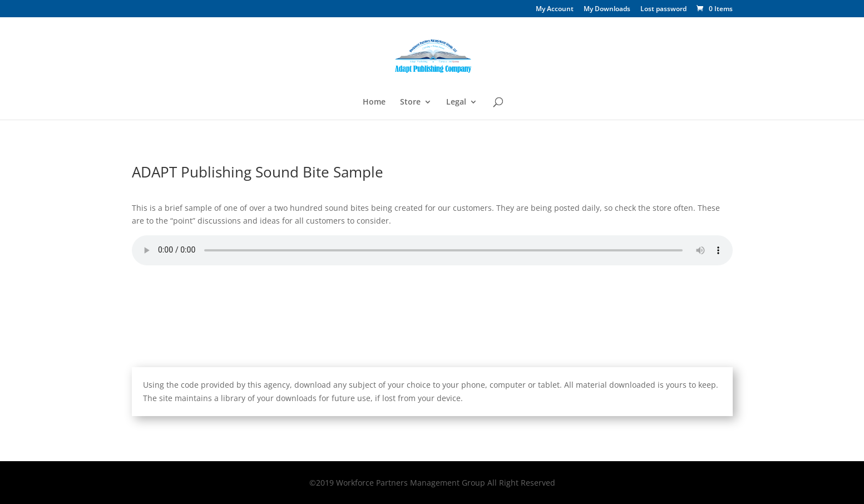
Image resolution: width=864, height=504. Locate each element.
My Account (555, 9)
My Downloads (607, 9)
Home (374, 102)
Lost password (663, 9)
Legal (456, 102)
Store (410, 102)
